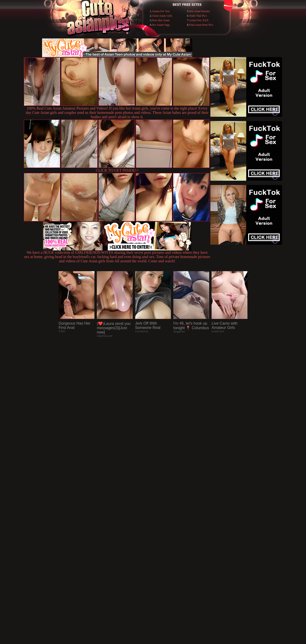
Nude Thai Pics (198, 16)
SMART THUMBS (161, 546)
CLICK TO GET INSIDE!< (117, 170)
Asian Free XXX (199, 20)
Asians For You (161, 11)
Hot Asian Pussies (199, 11)
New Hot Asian (161, 20)
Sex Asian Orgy (161, 25)
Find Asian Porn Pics (201, 25)
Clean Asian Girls (162, 16)
